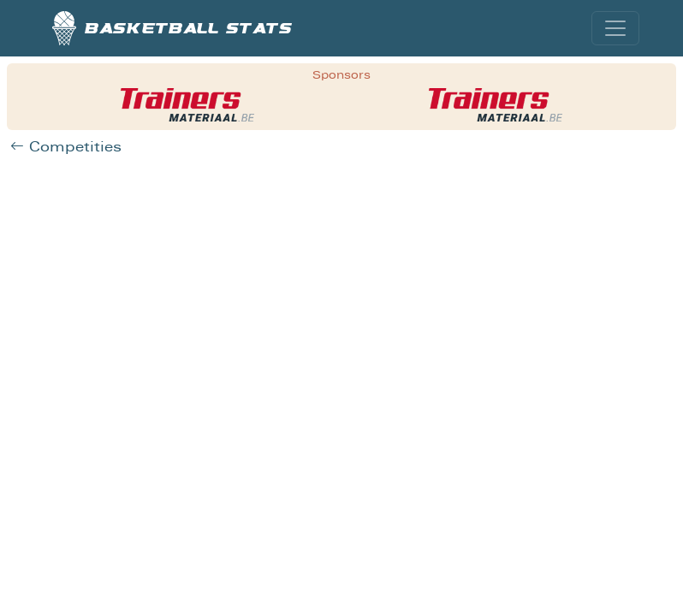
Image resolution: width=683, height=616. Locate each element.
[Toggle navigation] (615, 28)
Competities (66, 147)
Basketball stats (172, 28)
